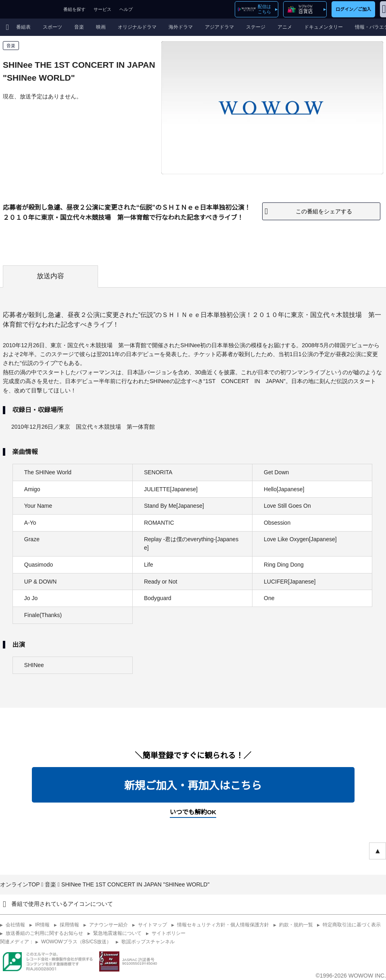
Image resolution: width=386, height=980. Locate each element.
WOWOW (30, 9)
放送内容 (50, 276)
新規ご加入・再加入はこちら (193, 786)
